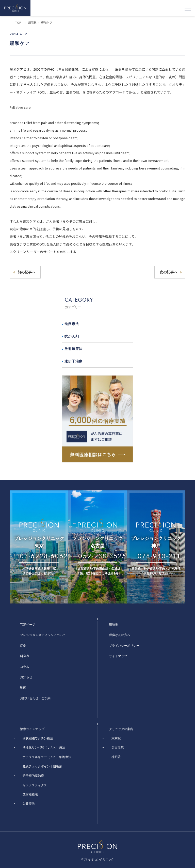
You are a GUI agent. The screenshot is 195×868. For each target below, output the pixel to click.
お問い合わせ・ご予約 (35, 698)
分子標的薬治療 (33, 776)
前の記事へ (26, 272)
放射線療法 (74, 349)
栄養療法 (29, 804)
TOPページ (28, 625)
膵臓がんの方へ (120, 635)
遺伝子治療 (74, 361)
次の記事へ (169, 272)
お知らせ (26, 677)
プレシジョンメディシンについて (43, 635)
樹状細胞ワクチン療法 (38, 738)
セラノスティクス (35, 785)
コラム (25, 667)
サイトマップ (118, 656)
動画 (23, 688)
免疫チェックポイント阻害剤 (42, 766)
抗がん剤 (72, 336)
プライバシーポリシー (124, 646)
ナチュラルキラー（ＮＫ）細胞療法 (47, 757)
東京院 (116, 738)
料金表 (25, 656)
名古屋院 (118, 748)
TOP (18, 22)
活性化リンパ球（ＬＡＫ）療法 (44, 748)
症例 (23, 646)
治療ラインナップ (32, 729)
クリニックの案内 (121, 729)
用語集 (32, 22)
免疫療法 (72, 324)
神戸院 (116, 757)
